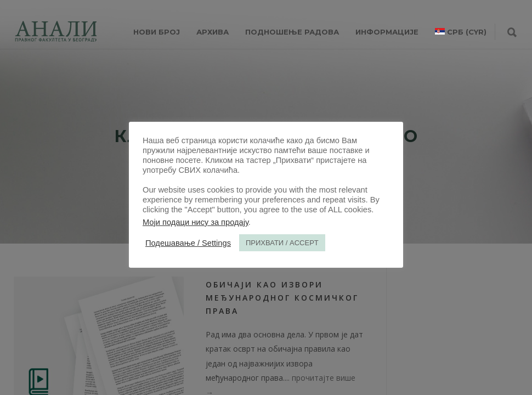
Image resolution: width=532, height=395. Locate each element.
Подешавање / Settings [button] (188, 243)
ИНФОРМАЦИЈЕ (387, 32)
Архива (213, 32)
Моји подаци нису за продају (196, 222)
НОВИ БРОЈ (157, 32)
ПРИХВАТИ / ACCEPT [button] (282, 243)
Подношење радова (292, 32)
